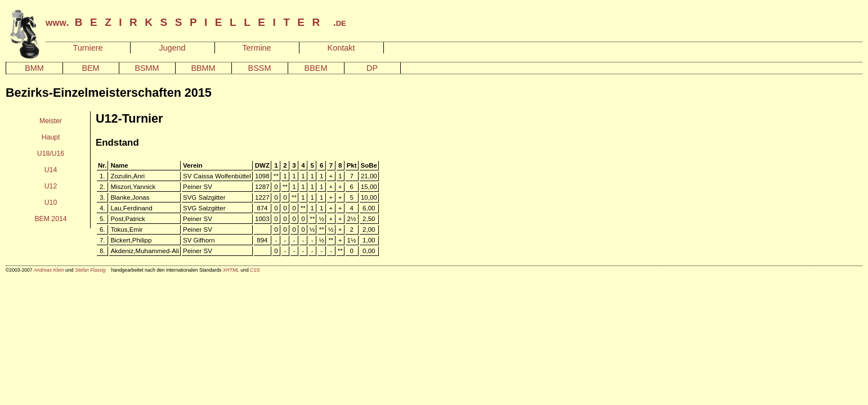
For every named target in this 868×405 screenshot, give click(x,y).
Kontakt (341, 48)
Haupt (51, 137)
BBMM (203, 68)
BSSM (260, 68)
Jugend (172, 48)
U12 (51, 186)
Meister (51, 121)
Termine (256, 48)
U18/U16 (51, 154)
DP (372, 68)
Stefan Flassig (90, 270)
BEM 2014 (50, 219)
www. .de (196, 22)
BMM (34, 68)
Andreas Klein (49, 270)
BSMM (147, 68)
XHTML (231, 270)
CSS (255, 270)
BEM (90, 68)
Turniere (88, 48)
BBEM (316, 68)
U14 (51, 170)
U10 (51, 202)
